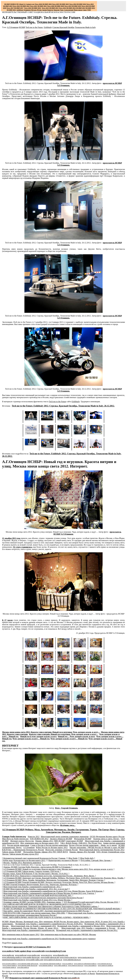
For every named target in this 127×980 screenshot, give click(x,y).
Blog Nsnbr (73, 858)
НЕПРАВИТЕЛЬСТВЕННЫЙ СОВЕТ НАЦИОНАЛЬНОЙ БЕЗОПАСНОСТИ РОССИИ (39, 12)
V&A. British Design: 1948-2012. (81, 843)
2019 (68, 6)
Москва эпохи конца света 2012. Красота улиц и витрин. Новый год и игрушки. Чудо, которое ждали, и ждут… (51, 732)
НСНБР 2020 (59, 6)
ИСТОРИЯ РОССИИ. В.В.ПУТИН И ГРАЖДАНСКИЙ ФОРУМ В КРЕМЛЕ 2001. (37, 896)
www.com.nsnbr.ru (90, 965)
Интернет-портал (18, 841)
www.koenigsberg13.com (56, 951)
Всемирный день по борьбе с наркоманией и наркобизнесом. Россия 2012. (87, 930)
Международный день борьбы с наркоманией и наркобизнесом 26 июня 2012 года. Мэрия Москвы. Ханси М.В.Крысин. (53, 891)
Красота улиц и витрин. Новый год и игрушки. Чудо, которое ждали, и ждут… (64, 734)
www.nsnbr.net (21, 955)
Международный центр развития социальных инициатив (65, 837)
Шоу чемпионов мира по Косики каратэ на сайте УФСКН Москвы (68, 934)
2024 (75, 4)
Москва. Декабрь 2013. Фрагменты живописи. (22, 863)
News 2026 (39, 4)
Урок (62, 10)
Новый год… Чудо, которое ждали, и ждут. (77, 736)
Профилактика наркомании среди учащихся (77, 939)
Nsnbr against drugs (23, 951)
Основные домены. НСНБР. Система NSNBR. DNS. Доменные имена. (32, 902)
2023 (90, 4)
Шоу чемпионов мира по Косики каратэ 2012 (39, 843)
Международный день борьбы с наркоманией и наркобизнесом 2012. (32, 887)
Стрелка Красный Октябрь (63, 27)
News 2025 (56, 4)
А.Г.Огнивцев (13, 27)
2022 (16, 6)
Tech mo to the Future (58, 402)
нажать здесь (17, 943)
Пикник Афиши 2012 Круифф (82, 852)
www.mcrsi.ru (46, 955)
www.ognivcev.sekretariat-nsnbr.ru (85, 964)
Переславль (78, 10)
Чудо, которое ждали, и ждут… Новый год (69, 739)
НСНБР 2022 (25, 6)
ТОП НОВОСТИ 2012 (39, 839)
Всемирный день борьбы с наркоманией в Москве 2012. (81, 926)
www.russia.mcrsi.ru (86, 957)
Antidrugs (20, 10)
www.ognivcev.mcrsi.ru (53, 960)
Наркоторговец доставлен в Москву (63, 860)
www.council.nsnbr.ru (10, 965)
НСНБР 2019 (77, 6)
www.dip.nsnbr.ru (23, 967)
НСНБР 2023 (8, 6)
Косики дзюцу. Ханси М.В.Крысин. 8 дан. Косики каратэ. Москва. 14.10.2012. (36, 874)
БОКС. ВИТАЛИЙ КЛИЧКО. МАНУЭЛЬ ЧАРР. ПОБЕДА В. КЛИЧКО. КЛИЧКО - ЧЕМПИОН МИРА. (46, 917)
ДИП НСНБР (59, 841)
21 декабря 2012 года (11, 538)
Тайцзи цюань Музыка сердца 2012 (24, 854)
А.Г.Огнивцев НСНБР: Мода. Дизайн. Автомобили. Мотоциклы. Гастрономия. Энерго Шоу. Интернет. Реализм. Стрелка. (53, 880)
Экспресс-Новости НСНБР (61, 839)
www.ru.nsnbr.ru (68, 964)
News (71, 4)
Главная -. (14, 837)
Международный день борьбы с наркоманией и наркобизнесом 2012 (30, 939)
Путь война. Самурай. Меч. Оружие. (96, 860)
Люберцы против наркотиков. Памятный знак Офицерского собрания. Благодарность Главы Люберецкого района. (50, 906)
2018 (85, 6)
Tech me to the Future (34, 27)
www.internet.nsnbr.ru (46, 965)
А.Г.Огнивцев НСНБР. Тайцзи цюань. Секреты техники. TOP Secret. (31, 871)
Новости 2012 (34, 837)
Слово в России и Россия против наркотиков (49, 845)
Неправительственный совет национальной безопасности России (38, 978)
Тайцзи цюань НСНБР (12, 852)
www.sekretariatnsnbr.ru (12, 957)
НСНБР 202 (47, 4)
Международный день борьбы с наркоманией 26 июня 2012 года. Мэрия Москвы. (37, 900)
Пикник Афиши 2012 (44, 841)
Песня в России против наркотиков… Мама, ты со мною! (93, 845)
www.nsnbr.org (8, 955)
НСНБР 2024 (81, 4)
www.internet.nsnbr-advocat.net (28, 964)
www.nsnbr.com (33, 955)
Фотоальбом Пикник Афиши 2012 (46, 852)
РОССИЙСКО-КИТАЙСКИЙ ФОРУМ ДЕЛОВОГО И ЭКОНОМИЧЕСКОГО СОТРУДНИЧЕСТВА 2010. (47, 904)
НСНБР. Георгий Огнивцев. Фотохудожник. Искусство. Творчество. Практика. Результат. (40, 885)
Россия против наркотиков (18, 845)
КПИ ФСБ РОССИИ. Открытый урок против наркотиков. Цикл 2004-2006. (34, 913)
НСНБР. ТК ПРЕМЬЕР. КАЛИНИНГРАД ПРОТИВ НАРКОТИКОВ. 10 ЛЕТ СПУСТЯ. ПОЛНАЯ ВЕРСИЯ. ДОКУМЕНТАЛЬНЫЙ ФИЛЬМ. (62, 909)
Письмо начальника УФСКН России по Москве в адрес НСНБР (97, 847)
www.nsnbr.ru (8, 951)
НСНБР (22, 27)
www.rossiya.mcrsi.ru (68, 957)
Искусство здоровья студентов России (62, 850)
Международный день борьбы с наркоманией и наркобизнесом (94, 913)
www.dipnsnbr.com (60, 955)
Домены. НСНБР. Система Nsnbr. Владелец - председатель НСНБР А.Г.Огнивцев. (37, 867)
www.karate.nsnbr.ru (9, 967)
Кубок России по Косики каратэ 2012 (52, 847)
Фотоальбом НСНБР (83, 839)
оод (33, 4)
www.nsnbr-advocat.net (50, 957)
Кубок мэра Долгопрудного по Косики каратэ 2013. (24, 860)
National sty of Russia (84, 973)
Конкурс (50, 10)
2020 (51, 6)
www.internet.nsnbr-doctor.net (27, 965)
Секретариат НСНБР (74, 841)
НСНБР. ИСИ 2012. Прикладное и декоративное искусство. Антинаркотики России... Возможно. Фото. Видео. (49, 876)
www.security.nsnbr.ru (9, 964)
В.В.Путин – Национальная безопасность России (23, 850)
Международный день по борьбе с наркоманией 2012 (33, 926)
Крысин (57, 10)
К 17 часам (7, 620)
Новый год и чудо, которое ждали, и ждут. (39, 736)
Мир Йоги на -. (15, 839)
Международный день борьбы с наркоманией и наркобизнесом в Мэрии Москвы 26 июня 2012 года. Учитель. (49, 893)
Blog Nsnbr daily (87, 858)
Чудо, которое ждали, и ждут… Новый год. (31, 739)
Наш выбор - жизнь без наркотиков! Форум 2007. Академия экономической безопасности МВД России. (46, 911)
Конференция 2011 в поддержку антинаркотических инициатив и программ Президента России (43, 898)
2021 (34, 6)
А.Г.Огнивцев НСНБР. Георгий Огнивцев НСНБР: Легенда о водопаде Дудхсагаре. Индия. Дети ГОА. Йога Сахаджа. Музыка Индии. (59, 882)
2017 (10, 8)
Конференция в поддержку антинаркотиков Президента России (29, 915)
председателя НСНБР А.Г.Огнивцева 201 (32, 947)
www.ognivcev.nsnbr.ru (105, 965)
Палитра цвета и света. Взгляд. (106, 839)
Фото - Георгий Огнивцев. (66, 808)
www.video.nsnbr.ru (61, 965)
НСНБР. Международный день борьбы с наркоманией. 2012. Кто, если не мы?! (36, 889)
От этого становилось (23, 547)
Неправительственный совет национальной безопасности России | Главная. (34, 858)
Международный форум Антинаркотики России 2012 (102, 850)
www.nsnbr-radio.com (34, 960)
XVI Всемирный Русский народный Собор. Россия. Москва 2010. (91, 902)
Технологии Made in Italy (85, 27)
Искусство (30, 841)
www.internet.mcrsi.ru (72, 960)
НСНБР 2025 (64, 4)
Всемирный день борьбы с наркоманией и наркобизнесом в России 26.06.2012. (49, 924)
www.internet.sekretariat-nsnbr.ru (50, 964)
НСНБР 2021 (42, 6)
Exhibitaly (48, 27)
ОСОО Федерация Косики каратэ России (107, 837)
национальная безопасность (14, 960)
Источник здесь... (68, 825)
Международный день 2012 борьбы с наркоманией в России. (88, 928)
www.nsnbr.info (38, 951)
